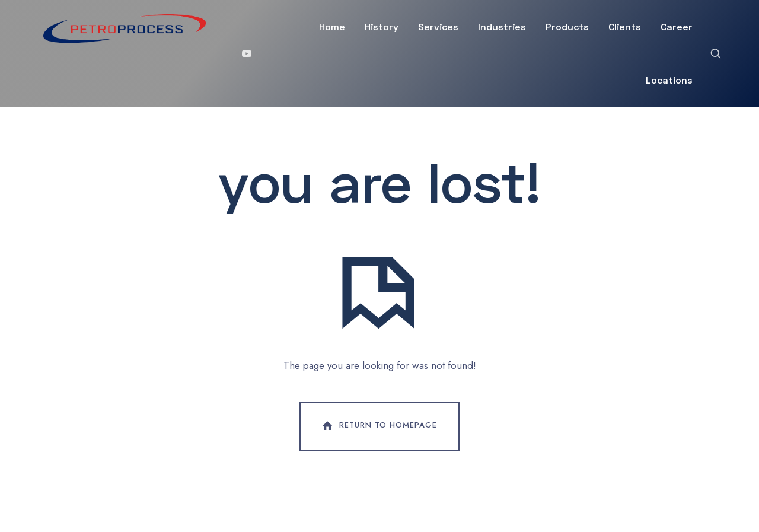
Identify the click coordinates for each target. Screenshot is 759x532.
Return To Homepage (378, 426)
